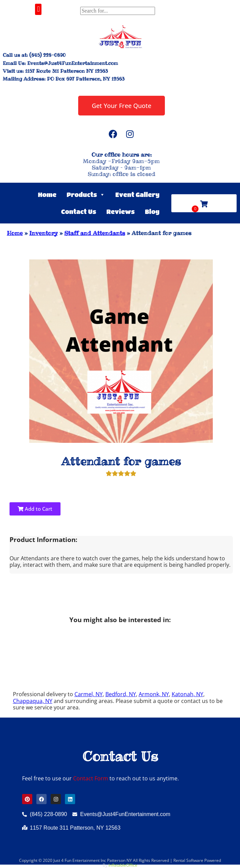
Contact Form (91, 778)
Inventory (44, 233)
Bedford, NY (121, 694)
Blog (152, 212)
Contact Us (79, 212)
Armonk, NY (154, 694)
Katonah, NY (187, 694)
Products (86, 195)
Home (47, 195)
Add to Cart (35, 509)
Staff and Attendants (95, 233)
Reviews (121, 212)
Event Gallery (137, 195)
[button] (38, 9)
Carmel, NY (89, 694)
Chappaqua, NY (33, 701)
